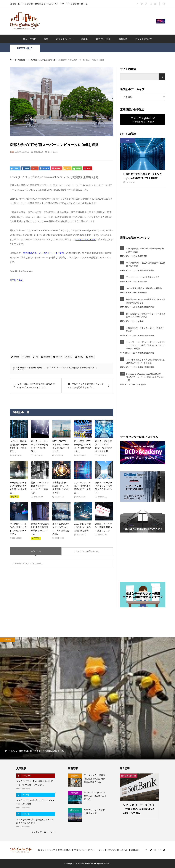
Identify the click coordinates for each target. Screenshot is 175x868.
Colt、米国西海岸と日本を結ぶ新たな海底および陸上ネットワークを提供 (145, 361)
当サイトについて (144, 39)
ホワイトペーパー (65, 39)
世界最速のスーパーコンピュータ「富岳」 (45, 253)
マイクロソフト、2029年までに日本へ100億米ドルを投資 (146, 264)
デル (69, 368)
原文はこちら (16, 280)
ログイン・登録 (103, 39)
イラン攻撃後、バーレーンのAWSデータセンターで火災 (145, 250)
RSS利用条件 (65, 850)
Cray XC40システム (86, 239)
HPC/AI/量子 (25, 48)
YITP (56, 368)
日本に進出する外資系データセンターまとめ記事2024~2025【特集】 (146, 315)
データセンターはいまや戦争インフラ (143, 277)
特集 (46, 39)
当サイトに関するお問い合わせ (113, 850)
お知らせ (123, 39)
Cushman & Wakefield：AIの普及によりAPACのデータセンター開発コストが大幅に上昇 (145, 377)
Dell (51, 368)
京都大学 (75, 368)
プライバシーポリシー (85, 850)
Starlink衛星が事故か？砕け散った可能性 (144, 288)
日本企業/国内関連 (34, 368)
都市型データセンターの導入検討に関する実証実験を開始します (146, 301)
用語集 (84, 39)
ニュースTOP (29, 39)
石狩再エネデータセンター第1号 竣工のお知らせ (145, 330)
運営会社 (135, 850)
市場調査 (142, 385)
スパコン (62, 368)
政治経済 (143, 281)
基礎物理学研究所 (87, 368)
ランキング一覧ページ (42, 832)
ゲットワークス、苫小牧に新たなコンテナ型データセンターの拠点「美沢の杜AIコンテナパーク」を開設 (146, 345)
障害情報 (143, 256)
